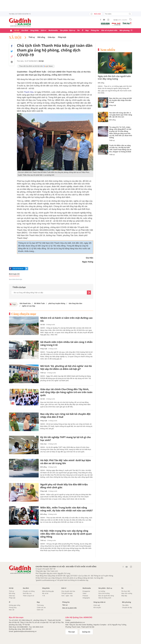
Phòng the (95, 30)
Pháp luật (62, 37)
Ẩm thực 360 (126, 591)
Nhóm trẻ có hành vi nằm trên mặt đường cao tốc (66, 319)
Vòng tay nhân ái (99, 602)
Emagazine (86, 591)
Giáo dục (51, 37)
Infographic (86, 598)
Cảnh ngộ (97, 605)
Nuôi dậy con (27, 593)
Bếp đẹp (124, 596)
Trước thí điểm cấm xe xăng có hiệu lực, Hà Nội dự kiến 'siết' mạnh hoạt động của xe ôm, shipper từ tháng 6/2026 (120, 149)
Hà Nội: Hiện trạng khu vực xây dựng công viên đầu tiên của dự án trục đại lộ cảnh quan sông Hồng (66, 534)
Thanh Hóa (29, 92)
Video (85, 593)
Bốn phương (125, 30)
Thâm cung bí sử (28, 596)
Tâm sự (65, 605)
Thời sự (32, 37)
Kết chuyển (97, 608)
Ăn (78, 30)
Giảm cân (40, 610)
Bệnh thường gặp (48, 591)
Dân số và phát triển (109, 30)
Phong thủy (13, 608)
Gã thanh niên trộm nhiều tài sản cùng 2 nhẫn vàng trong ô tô (66, 344)
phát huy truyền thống (57, 303)
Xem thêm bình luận (16, 279)
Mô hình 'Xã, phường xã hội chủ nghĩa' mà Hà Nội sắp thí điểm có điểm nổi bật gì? (66, 368)
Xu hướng (102, 591)
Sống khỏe (34, 30)
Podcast (85, 596)
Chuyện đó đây (127, 608)
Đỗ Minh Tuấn (39, 303)
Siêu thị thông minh (105, 598)
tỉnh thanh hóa (25, 303)
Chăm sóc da (41, 608)
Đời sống (41, 37)
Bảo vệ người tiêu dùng (106, 596)
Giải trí (43, 30)
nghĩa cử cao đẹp (28, 306)
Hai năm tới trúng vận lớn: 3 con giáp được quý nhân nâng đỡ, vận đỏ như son (121, 115)
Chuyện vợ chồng (29, 591)
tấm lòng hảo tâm (75, 303)
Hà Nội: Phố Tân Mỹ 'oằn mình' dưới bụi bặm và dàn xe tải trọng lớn (66, 462)
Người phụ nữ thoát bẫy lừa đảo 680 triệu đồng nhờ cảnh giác (64, 486)
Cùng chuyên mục (24, 314)
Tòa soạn (72, 632)
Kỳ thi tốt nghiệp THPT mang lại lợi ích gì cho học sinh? (66, 439)
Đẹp (87, 30)
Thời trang (40, 605)
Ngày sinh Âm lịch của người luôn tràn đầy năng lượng (114, 78)
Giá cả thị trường (104, 593)
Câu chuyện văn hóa (68, 591)
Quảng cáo (86, 632)
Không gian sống (15, 605)
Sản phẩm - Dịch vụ (68, 30)
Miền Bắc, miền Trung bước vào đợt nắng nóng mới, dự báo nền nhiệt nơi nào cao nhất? (67, 509)
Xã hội (17, 30)
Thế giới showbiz (67, 593)
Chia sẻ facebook (18, 269)
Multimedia (53, 30)
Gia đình (25, 30)
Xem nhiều (108, 50)
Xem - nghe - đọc (67, 596)
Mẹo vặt (12, 610)
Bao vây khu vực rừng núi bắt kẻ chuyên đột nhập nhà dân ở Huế (65, 415)
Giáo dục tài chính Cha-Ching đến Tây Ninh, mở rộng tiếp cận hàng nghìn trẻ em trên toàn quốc (66, 392)
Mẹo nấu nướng (127, 593)
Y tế (43, 596)
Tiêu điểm (125, 605)
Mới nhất (96, 14)
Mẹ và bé (45, 593)
